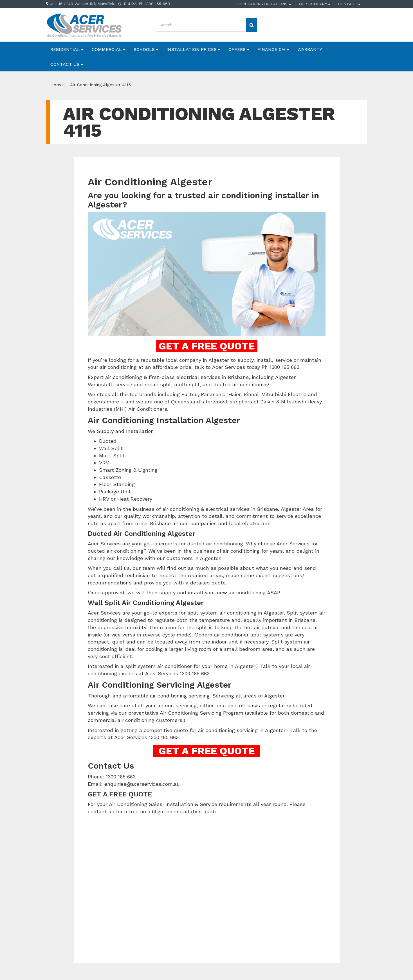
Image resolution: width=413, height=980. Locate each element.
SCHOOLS (146, 49)
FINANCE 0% (273, 49)
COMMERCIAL (108, 49)
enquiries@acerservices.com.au (142, 784)
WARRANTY (310, 49)
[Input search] (201, 25)
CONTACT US (67, 64)
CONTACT (349, 4)
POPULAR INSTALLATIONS (264, 4)
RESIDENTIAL (67, 49)
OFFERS (239, 49)
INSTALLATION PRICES (193, 49)
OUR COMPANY (315, 4)
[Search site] (252, 25)
